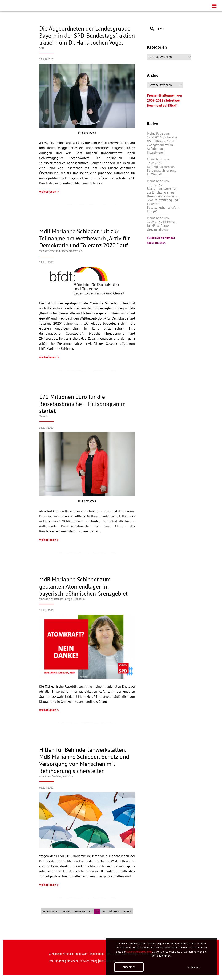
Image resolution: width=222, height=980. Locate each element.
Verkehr (43, 416)
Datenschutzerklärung (139, 952)
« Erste (66, 912)
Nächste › (114, 912)
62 (90, 912)
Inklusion (68, 776)
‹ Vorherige (79, 912)
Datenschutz (97, 954)
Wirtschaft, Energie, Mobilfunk (68, 599)
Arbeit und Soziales (50, 776)
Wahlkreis (45, 599)
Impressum (81, 954)
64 (104, 912)
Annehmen (129, 967)
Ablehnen (194, 967)
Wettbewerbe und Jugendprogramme (61, 251)
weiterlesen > (49, 192)
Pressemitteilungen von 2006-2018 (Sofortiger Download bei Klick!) (164, 101)
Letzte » (127, 912)
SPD (42, 48)
